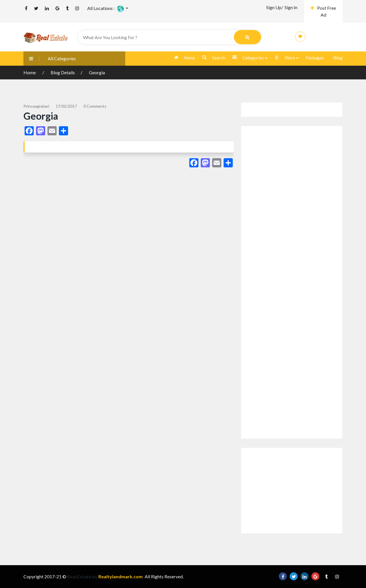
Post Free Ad (323, 11)
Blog (338, 58)
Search (214, 58)
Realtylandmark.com (120, 576)
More (286, 58)
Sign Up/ (275, 7)
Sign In (291, 7)
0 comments (95, 106)
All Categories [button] (50, 58)
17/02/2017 (66, 106)
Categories (250, 58)
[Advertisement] (292, 282)
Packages (315, 58)
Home (185, 58)
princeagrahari (36, 106)
